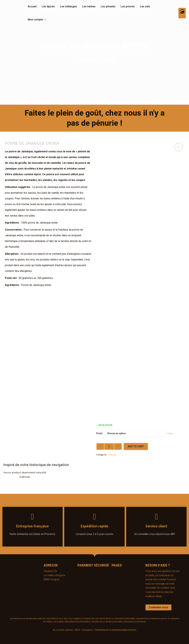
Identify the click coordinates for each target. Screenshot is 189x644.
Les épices (48, 6)
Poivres (112, 455)
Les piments (108, 6)
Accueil (32, 6)
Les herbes (89, 6)
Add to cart (136, 446)
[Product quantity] (109, 447)
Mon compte (37, 20)
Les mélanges (68, 6)
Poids (99, 433)
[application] (45, 20)
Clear (170, 433)
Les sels (145, 6)
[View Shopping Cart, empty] (182, 13)
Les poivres (128, 6)
